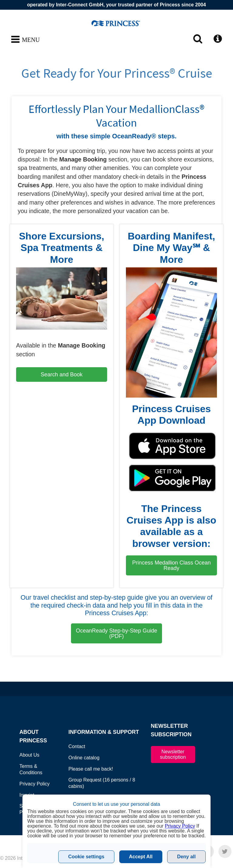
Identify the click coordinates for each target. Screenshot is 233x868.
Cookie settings (86, 857)
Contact (77, 746)
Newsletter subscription (173, 754)
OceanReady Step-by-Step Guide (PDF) (116, 633)
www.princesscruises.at (116, 23)
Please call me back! (91, 769)
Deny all (186, 857)
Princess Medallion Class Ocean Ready (171, 565)
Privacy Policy (35, 784)
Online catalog (84, 758)
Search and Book (62, 375)
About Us (29, 755)
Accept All (141, 857)
